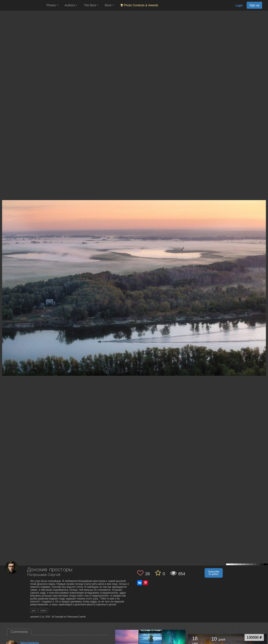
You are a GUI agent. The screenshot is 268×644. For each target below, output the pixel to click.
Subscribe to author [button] (214, 573)
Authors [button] (71, 5)
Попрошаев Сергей (44, 575)
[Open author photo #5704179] (174, 641)
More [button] (109, 5)
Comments (19, 632)
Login (239, 5)
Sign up (254, 5)
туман (43, 610)
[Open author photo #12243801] (127, 641)
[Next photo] (264, 282)
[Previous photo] (4, 282)
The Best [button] (91, 5)
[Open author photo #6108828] (151, 641)
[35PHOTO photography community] (23, 5)
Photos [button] (52, 5)
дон (34, 610)
